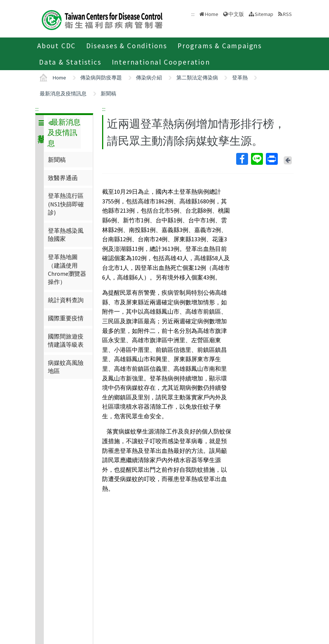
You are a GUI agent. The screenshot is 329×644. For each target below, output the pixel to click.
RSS (287, 14)
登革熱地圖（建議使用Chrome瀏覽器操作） (67, 269)
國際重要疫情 (66, 318)
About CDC (56, 46)
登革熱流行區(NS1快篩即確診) (66, 204)
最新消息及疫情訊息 (63, 94)
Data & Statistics (70, 62)
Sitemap (264, 14)
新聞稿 (108, 94)
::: (37, 109)
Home (212, 14)
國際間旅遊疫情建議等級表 (66, 340)
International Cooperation (161, 62)
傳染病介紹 (149, 78)
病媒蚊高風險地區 (66, 367)
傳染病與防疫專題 (101, 78)
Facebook (242, 159)
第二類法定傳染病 (197, 78)
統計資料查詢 (66, 300)
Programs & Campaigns (220, 46)
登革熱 (240, 78)
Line (257, 159)
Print (271, 159)
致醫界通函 (63, 178)
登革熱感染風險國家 (66, 235)
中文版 (236, 14)
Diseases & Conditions (127, 46)
